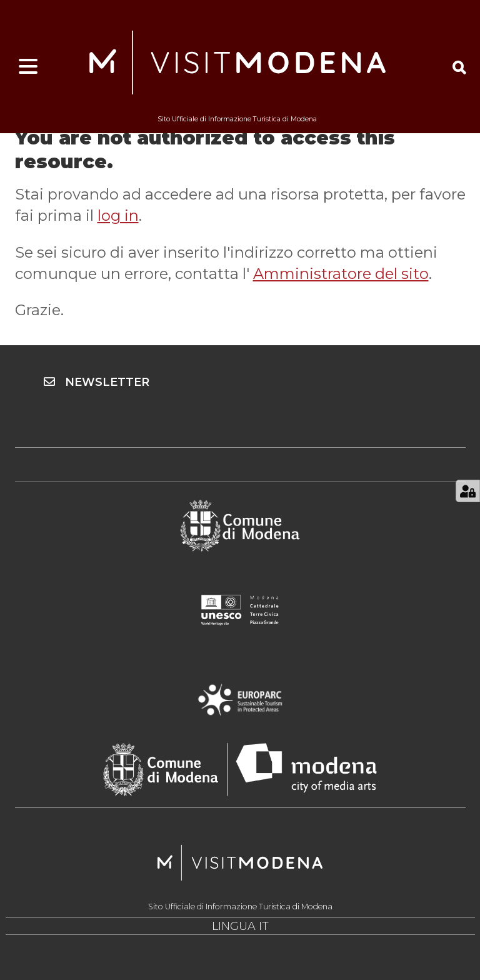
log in (118, 215)
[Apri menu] (28, 67)
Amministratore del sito (341, 274)
